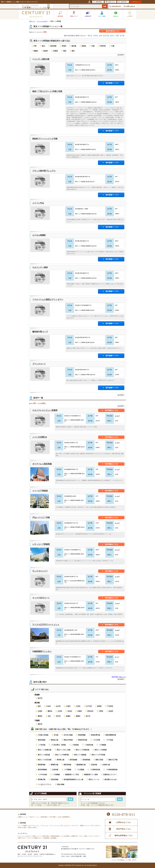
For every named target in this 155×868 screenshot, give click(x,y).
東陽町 (36, 51)
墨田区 (50, 711)
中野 (35, 46)
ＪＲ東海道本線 (95, 770)
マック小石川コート (41, 598)
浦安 (73, 51)
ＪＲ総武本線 (89, 745)
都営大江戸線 (113, 760)
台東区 (40, 711)
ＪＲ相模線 (102, 745)
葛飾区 (78, 716)
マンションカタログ (25, 836)
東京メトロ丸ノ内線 (64, 750)
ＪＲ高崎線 (56, 775)
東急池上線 (54, 740)
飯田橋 (74, 46)
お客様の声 (74, 836)
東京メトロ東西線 (101, 750)
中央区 (48, 706)
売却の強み (46, 836)
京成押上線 (106, 765)
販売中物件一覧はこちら (119, 677)
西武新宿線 (86, 760)
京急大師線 (60, 784)
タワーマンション (34, 826)
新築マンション (23, 817)
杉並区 (111, 711)
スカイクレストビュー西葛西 (45, 410)
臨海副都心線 (81, 765)
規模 (117, 36)
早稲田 (64, 46)
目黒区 (80, 711)
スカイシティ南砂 (40, 267)
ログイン (136, 2)
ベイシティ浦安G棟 (41, 59)
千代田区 (110, 706)
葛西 (65, 51)
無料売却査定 (55, 836)
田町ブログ (22, 838)
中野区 (101, 711)
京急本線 (94, 765)
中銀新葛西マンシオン (42, 651)
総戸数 (122, 36)
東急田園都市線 (111, 735)
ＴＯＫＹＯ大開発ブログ (34, 838)
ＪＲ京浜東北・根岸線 (58, 745)
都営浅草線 (67, 765)
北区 (49, 716)
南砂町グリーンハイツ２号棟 (45, 139)
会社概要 (53, 838)
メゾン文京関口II (40, 437)
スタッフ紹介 (83, 836)
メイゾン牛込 (38, 203)
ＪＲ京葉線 (80, 770)
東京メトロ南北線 (44, 755)
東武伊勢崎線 (42, 770)
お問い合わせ (130, 6)
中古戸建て (53, 817)
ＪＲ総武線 (75, 745)
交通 (100, 36)
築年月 (112, 36)
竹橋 (93, 46)
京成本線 (55, 770)
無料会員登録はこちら (124, 836)
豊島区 (40, 716)
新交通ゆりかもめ (111, 779)
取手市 (40, 698)
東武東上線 (60, 760)
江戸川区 (89, 706)
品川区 (58, 706)
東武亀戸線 (42, 779)
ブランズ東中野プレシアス (44, 171)
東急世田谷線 (83, 740)
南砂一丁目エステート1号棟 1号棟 (47, 91)
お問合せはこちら (124, 822)
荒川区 (58, 716)
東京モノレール (94, 779)
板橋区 (68, 716)
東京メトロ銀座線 (80, 755)
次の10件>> (121, 55)
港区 (39, 706)
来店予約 (122, 2)
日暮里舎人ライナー (110, 775)
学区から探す (32, 827)
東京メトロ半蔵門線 (62, 755)
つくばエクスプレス (45, 784)
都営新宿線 (42, 765)
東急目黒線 (42, 740)
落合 (43, 46)
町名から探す (22, 827)
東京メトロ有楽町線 (82, 750)
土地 (59, 817)
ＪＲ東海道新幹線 (111, 770)
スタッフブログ (94, 836)
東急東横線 (82, 735)
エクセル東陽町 (39, 235)
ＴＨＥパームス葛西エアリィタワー (48, 300)
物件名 (90, 36)
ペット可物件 (23, 826)
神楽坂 (84, 46)
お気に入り (110, 2)
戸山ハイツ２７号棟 (41, 517)
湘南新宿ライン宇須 (72, 775)
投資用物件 (66, 817)
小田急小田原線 (43, 735)
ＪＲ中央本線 (42, 775)
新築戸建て (45, 817)
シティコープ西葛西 (41, 544)
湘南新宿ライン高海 (91, 775)
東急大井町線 (68, 740)
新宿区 (99, 706)
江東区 (68, 706)
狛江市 (88, 716)
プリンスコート (39, 364)
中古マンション (35, 817)
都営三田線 (99, 760)
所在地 (96, 36)
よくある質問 (65, 836)
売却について (37, 836)
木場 (113, 46)
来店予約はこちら (124, 829)
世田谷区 (90, 711)
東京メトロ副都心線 (45, 750)
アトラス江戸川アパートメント (46, 625)
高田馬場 (53, 46)
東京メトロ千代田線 (98, 755)
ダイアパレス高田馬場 (42, 464)
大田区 (78, 706)
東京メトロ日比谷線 (45, 760)
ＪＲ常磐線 (67, 770)
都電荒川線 (54, 765)
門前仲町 (103, 46)
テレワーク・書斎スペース (80, 826)
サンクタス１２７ (40, 571)
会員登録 (46, 838)
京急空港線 (54, 779)
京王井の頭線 (68, 735)
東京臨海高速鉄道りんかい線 (73, 779)
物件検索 (97, 2)
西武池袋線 (73, 760)
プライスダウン (95, 826)
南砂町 (46, 51)
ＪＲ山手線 (96, 740)
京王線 (56, 735)
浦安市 (40, 724)
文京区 (60, 711)
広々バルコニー (66, 826)
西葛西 (56, 51)
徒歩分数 (106, 36)
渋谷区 (70, 711)
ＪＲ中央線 (109, 740)
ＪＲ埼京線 (42, 745)
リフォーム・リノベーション (50, 826)
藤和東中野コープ (40, 332)
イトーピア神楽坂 (40, 491)
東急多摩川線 (95, 735)
